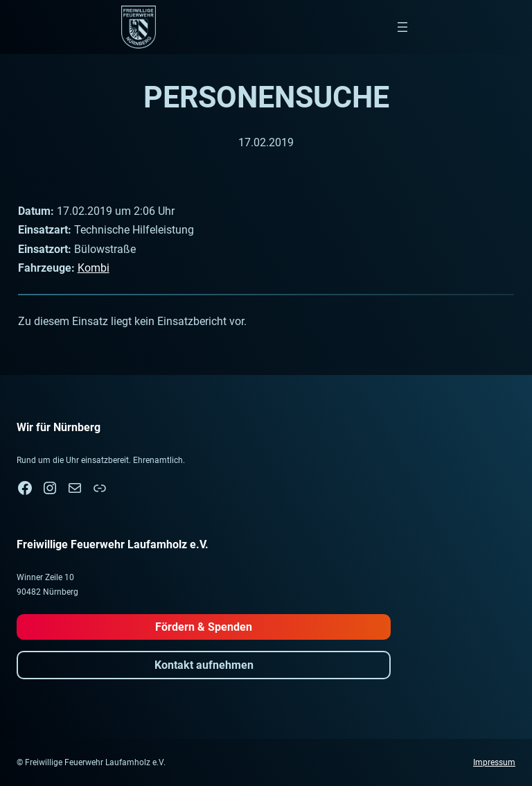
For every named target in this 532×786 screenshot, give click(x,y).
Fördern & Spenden (204, 627)
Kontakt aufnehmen (204, 665)
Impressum (494, 762)
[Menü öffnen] (402, 27)
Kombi (94, 268)
